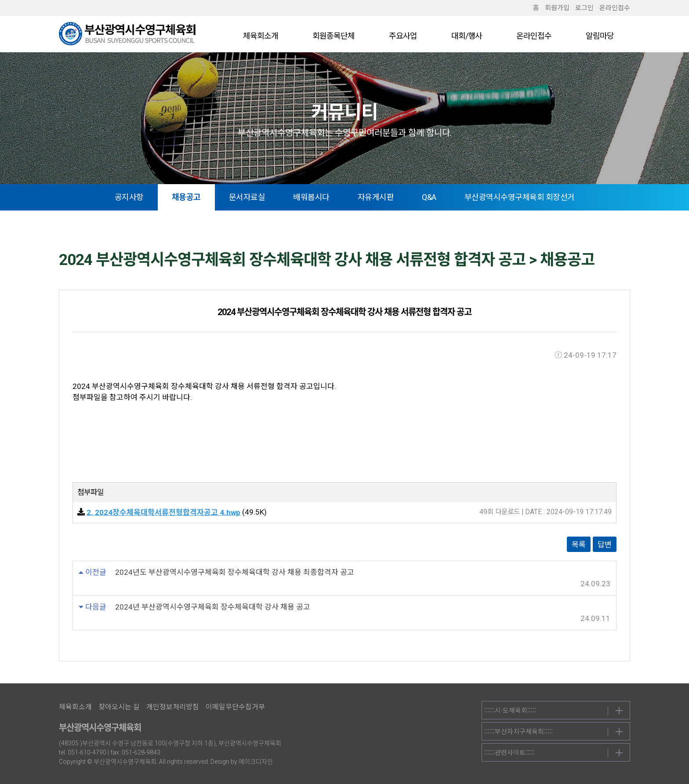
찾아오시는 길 (119, 707)
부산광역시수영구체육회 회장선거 (520, 197)
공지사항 (129, 197)
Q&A (429, 197)
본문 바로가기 (0, 0)
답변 (605, 544)
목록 (579, 544)
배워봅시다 (311, 197)
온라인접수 (615, 8)
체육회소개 (261, 36)
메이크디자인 (256, 762)
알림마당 (600, 36)
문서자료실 (247, 197)
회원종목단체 (334, 36)
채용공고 (186, 197)
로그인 (584, 8)
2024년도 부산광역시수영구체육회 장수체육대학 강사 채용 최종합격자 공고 (235, 572)
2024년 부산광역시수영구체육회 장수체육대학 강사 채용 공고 (213, 607)
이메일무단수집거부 (235, 707)
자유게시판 (376, 197)
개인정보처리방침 (173, 707)
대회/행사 (467, 36)
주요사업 (403, 36)
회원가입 (557, 8)
